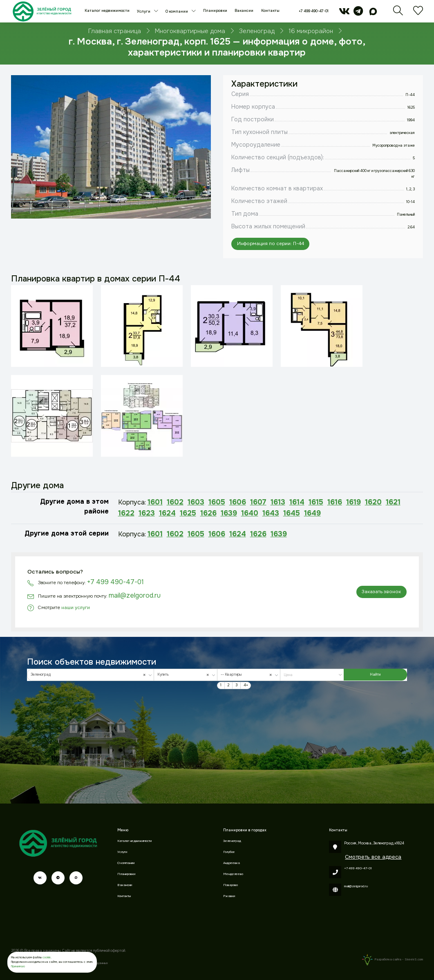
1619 (353, 502)
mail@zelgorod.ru (135, 595)
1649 (312, 513)
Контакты (270, 11)
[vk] (344, 13)
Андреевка (232, 863)
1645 (292, 513)
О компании (177, 11)
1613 (278, 502)
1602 (175, 502)
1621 (393, 502)
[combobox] (91, 675)
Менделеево (233, 874)
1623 (147, 513)
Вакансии (244, 11)
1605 (217, 502)
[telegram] (358, 13)
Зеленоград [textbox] (89, 675)
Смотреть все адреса (373, 857)
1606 (238, 502)
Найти (375, 674)
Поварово (230, 885)
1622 (126, 513)
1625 (188, 513)
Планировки (215, 11)
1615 (316, 502)
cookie (47, 957)
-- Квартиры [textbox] (247, 675)
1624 (167, 513)
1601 (155, 502)
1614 (297, 502)
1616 (335, 502)
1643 (271, 513)
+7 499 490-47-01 (314, 11)
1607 (258, 502)
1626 (208, 513)
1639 (229, 513)
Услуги (144, 11)
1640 (250, 513)
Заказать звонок (381, 592)
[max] (373, 13)
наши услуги (76, 607)
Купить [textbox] (184, 675)
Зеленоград (232, 841)
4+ (246, 685)
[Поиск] (398, 13)
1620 (373, 502)
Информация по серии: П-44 (271, 244)
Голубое (229, 852)
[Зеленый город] (42, 11)
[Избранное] (418, 13)
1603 (196, 502)
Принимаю (18, 966)
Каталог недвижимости (107, 11)
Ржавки (229, 896)
